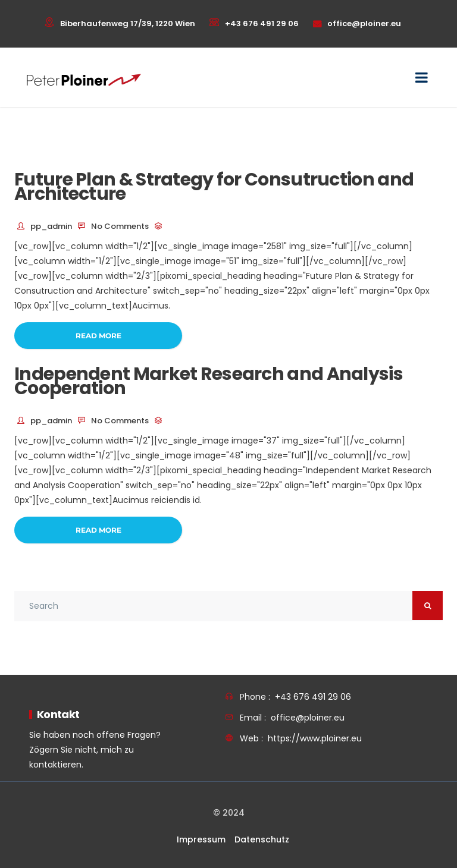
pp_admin (51, 226)
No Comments (120, 226)
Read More (98, 336)
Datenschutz (262, 839)
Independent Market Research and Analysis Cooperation (209, 381)
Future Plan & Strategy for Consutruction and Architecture (214, 187)
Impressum (201, 839)
